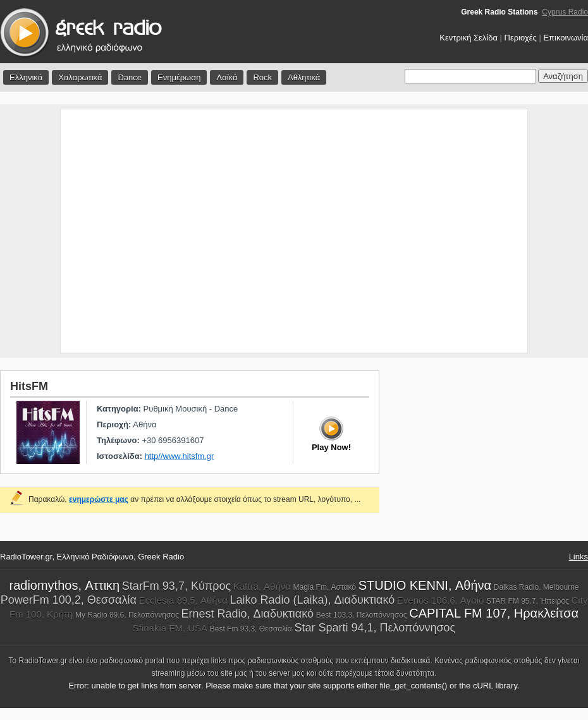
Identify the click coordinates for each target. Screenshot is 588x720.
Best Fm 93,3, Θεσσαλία (251, 629)
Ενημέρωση (179, 77)
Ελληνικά (26, 77)
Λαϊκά (227, 77)
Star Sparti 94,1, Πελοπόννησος (375, 628)
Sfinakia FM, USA (170, 628)
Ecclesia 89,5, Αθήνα (183, 600)
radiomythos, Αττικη (64, 585)
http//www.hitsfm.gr (180, 456)
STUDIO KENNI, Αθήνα (425, 585)
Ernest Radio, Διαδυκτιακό (247, 614)
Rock (262, 77)
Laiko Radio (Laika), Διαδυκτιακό (312, 600)
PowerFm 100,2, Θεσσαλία (69, 600)
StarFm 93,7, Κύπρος (176, 586)
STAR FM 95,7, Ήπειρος (528, 601)
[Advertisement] (119, 231)
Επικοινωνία (566, 38)
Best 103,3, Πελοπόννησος (362, 615)
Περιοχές (521, 38)
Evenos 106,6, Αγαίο (441, 600)
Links (579, 557)
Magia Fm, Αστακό (325, 587)
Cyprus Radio (565, 12)
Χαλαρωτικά (80, 77)
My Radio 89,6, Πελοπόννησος (127, 615)
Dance (130, 77)
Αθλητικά (304, 77)
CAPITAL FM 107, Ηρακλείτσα (494, 613)
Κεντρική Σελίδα (469, 38)
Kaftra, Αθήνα (262, 586)
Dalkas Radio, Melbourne (536, 587)
